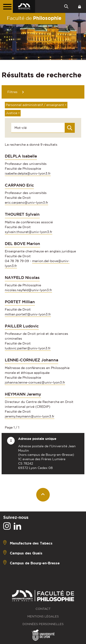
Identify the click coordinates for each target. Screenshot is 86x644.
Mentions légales (43, 616)
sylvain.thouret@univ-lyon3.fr (29, 232)
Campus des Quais (26, 553)
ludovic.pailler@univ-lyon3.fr (28, 348)
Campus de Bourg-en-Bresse (35, 563)
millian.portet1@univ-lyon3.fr (28, 314)
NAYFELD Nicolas (22, 278)
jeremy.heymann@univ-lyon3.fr (30, 416)
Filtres (12, 92)
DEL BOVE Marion (22, 244)
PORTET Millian (20, 302)
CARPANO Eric (19, 185)
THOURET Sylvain (22, 214)
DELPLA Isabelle (21, 156)
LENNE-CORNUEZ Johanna (32, 360)
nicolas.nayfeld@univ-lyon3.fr (28, 290)
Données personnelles (43, 624)
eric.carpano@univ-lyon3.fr (26, 203)
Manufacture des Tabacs (31, 543)
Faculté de (34, 18)
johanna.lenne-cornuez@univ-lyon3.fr (35, 382)
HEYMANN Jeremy (23, 394)
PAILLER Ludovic (22, 326)
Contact (43, 609)
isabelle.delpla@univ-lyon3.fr (28, 173)
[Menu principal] (6, 6)
